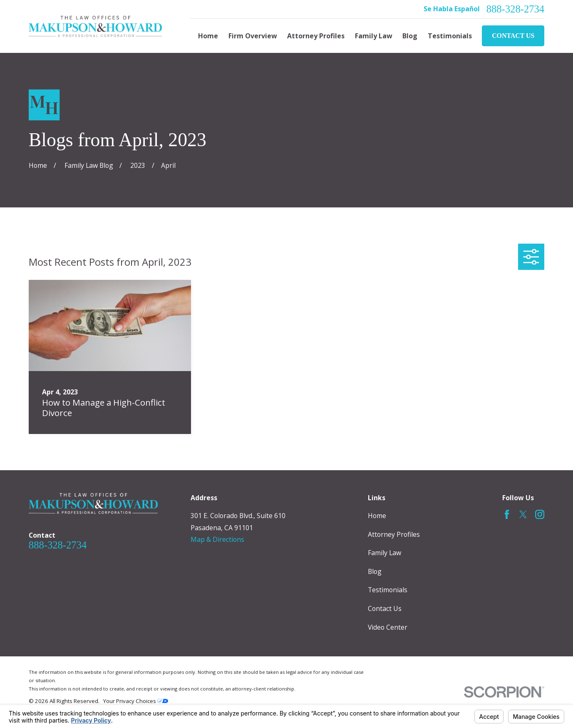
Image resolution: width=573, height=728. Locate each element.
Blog (375, 571)
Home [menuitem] (208, 36)
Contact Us (513, 36)
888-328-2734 (515, 9)
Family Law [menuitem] (374, 36)
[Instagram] (540, 514)
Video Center (388, 627)
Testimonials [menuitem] (450, 36)
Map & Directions (217, 539)
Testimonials (388, 590)
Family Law (384, 553)
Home (377, 516)
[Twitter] (523, 514)
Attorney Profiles (394, 534)
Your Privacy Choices (136, 701)
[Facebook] (507, 514)
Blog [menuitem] (410, 36)
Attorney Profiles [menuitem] (316, 36)
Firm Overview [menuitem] (253, 36)
